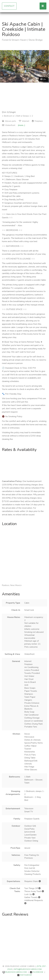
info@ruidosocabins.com (28, 969)
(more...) (21, 125)
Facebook (37, 972)
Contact (9, 6)
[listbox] (24, 66)
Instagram (24, 975)
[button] (4, 66)
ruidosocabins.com (15, 972)
